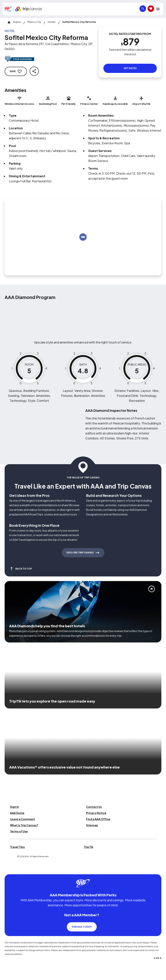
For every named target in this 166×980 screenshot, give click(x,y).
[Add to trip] (83, 237)
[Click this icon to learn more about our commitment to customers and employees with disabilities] (10, 870)
